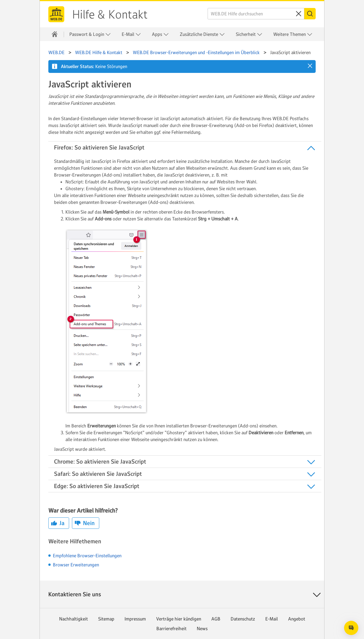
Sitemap (106, 619)
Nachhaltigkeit (74, 619)
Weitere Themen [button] (293, 34)
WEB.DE (56, 14)
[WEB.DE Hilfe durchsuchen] (256, 14)
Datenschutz (243, 619)
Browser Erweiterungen (76, 565)
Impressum (135, 619)
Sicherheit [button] (249, 34)
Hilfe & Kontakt (110, 15)
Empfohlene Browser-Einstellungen (87, 556)
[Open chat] (351, 628)
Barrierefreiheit (171, 628)
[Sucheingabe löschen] (299, 14)
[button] (310, 66)
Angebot (297, 619)
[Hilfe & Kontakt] (55, 34)
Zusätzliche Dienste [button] (202, 34)
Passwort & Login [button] (90, 34)
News (202, 628)
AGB (216, 619)
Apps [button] (160, 34)
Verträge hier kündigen (179, 619)
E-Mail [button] (131, 34)
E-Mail (272, 619)
